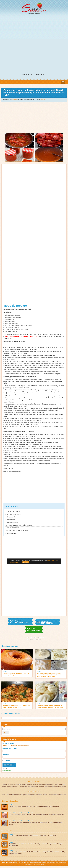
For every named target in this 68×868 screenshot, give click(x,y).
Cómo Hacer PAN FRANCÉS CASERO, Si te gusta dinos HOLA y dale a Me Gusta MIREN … (34, 836)
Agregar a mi (21, 622)
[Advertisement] (34, 30)
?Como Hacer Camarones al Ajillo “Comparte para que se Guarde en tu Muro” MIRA (16, 706)
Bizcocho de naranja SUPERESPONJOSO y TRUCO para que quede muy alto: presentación (17, 674)
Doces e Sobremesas (22, 813)
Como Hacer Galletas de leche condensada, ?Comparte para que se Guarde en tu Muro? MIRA (50, 706)
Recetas (43, 100)
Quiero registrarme (7, 771)
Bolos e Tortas (12, 813)
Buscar (6, 732)
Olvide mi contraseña (7, 769)
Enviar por (36, 629)
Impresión (47, 622)
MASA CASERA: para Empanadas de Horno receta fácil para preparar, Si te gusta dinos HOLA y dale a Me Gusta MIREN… (37, 845)
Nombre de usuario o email (9, 748)
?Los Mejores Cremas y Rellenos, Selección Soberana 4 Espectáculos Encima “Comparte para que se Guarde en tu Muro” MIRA (50, 675)
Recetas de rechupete (15, 472)
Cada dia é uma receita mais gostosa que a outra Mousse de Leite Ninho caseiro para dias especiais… (37, 815)
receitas (14, 100)
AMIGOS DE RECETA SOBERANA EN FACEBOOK (21, 336)
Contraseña (6, 754)
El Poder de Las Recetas (34, 8)
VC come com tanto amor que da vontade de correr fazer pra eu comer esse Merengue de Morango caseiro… (36, 823)
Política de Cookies (29, 864)
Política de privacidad (39, 864)
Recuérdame (6, 761)
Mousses (31, 813)
